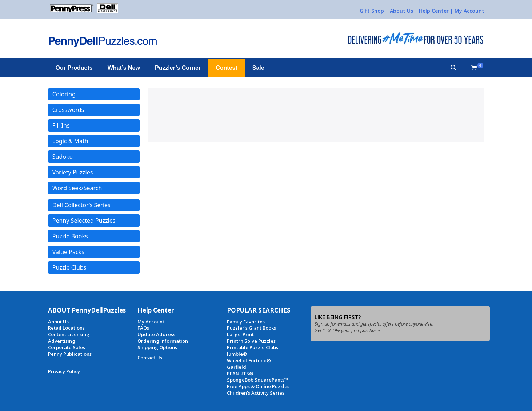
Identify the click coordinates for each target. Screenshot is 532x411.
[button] (453, 68)
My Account (469, 11)
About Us (401, 11)
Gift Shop (372, 11)
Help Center (434, 11)
